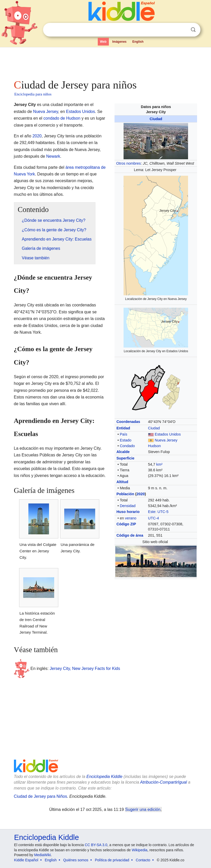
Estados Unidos (168, 434)
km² (159, 464)
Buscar (193, 30)
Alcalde (123, 452)
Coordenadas (128, 422)
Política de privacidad (112, 860)
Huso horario (128, 512)
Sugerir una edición (143, 809)
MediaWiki (42, 855)
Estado (125, 440)
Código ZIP (126, 524)
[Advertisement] (106, 62)
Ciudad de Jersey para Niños (40, 796)
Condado (127, 446)
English (138, 42)
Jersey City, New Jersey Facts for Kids (85, 668)
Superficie (125, 458)
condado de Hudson (62, 118)
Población (125, 494)
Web (103, 42)
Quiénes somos (76, 860)
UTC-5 (163, 512)
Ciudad (156, 119)
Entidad (123, 428)
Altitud (122, 482)
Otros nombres (129, 163)
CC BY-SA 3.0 (96, 845)
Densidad (128, 506)
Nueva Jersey (166, 440)
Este (152, 512)
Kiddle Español (26, 860)
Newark (53, 156)
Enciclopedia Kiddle (104, 777)
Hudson (155, 446)
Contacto (143, 860)
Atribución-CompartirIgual (163, 782)
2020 (141, 494)
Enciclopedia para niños (33, 94)
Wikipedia (140, 850)
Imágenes (119, 42)
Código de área (130, 535)
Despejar (183, 30)
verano (131, 518)
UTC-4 (153, 518)
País (123, 434)
